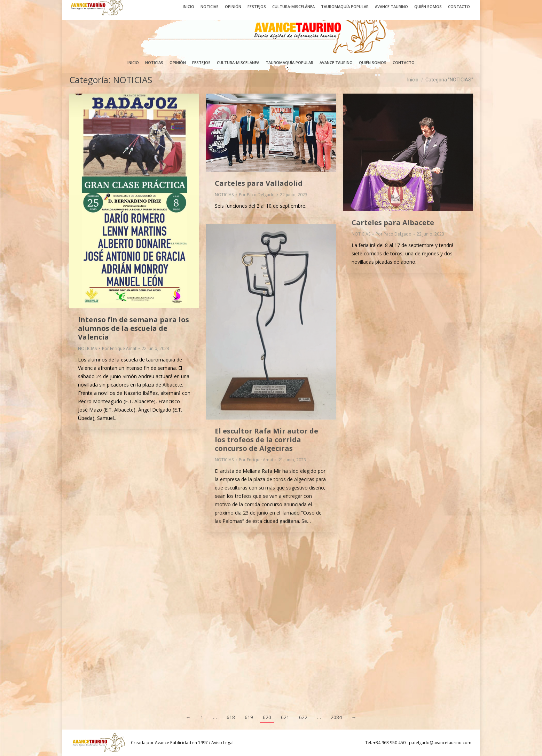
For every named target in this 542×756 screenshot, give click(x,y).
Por (119, 348)
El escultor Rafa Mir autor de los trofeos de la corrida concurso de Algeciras (266, 440)
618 (231, 717)
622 (303, 717)
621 (285, 717)
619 (249, 717)
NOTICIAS (87, 348)
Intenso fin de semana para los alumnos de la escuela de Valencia (133, 328)
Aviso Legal (222, 743)
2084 (336, 717)
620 (267, 717)
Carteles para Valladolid (259, 183)
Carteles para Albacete (393, 222)
